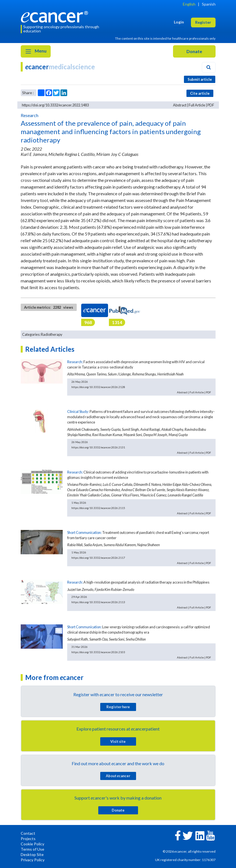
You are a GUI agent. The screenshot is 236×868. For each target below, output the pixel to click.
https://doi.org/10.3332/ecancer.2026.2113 (98, 602)
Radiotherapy (52, 334)
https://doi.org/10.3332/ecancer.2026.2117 (98, 558)
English (189, 4)
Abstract (180, 105)
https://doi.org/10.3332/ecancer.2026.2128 (98, 387)
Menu (36, 51)
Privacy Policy (33, 860)
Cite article (200, 93)
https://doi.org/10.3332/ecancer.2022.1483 (55, 105)
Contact (28, 833)
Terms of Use (32, 849)
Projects (28, 839)
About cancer (118, 776)
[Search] (209, 67)
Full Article (197, 105)
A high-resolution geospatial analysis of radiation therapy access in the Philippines (146, 582)
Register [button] (203, 22)
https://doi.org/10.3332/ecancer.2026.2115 (98, 508)
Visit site (118, 741)
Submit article (200, 79)
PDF (211, 105)
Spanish (209, 4)
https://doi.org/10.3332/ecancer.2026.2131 (98, 447)
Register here (118, 707)
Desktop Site (32, 854)
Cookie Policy (32, 844)
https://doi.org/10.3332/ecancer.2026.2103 (98, 652)
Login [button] (179, 22)
